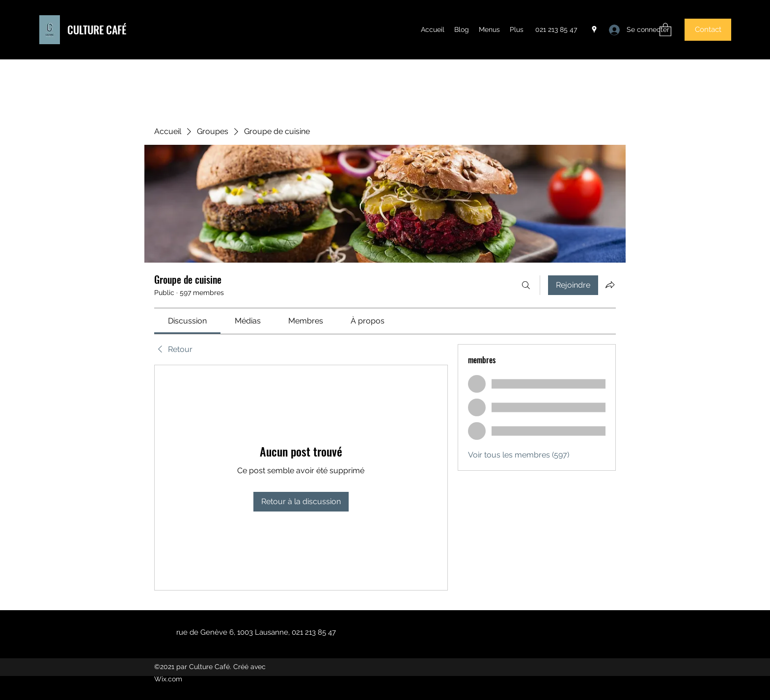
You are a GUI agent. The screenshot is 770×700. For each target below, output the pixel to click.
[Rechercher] (526, 285)
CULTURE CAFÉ (97, 29)
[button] (665, 29)
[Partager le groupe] (610, 285)
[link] (187, 321)
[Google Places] (594, 29)
